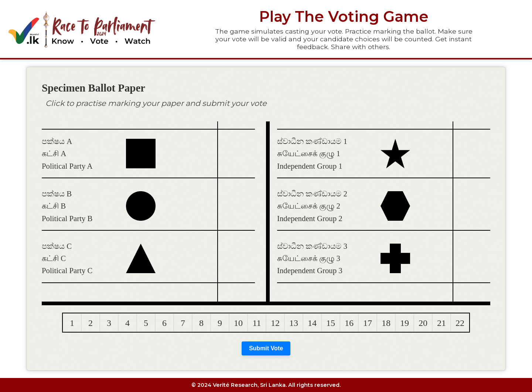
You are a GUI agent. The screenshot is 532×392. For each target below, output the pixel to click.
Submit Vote (266, 348)
